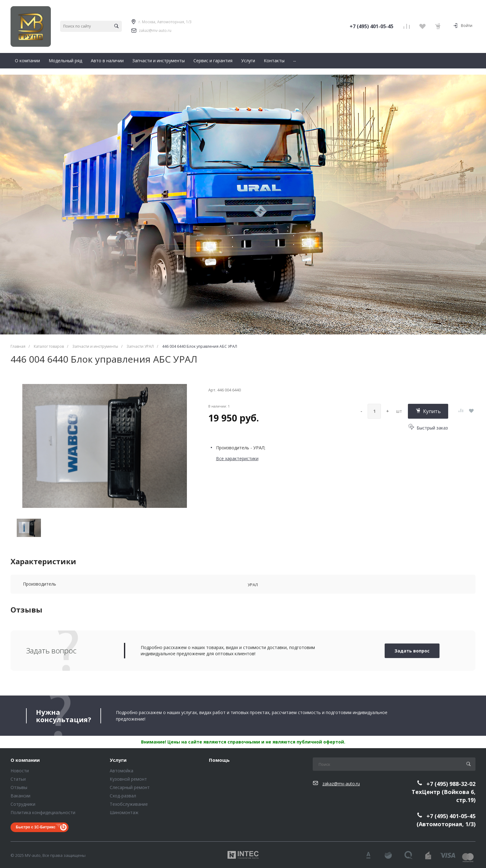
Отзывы (19, 787)
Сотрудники (23, 804)
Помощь (219, 760)
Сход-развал (123, 796)
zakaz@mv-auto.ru (155, 31)
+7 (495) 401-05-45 (371, 26)
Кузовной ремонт (128, 779)
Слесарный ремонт (130, 787)
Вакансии (20, 796)
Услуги (118, 760)
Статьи (18, 779)
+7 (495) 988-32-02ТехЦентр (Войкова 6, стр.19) (444, 792)
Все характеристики (237, 458)
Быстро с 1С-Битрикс (36, 827)
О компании (25, 760)
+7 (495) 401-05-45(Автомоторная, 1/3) (446, 820)
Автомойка (122, 771)
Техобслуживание (129, 804)
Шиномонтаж (124, 812)
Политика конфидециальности (43, 812)
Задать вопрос (412, 651)
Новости (20, 771)
